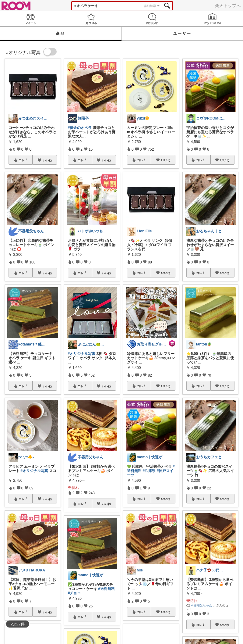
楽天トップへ (228, 5)
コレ (23, 160)
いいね (47, 160)
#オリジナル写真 (34, 471)
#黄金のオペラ (80, 128)
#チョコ (74, 593)
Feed (30, 19)
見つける (91, 19)
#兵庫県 (149, 471)
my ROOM (213, 19)
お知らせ (152, 19)
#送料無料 (106, 589)
